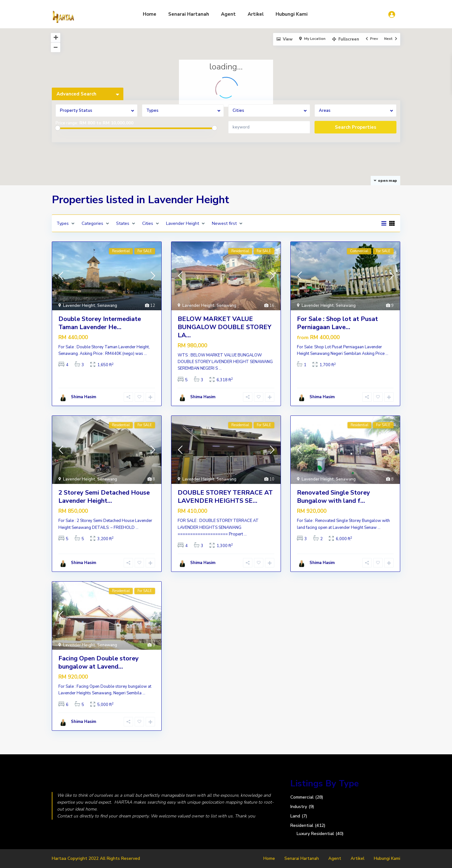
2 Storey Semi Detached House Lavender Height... (104, 497)
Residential (302, 825)
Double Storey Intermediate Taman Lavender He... (100, 323)
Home (150, 14)
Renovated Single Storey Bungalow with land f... (334, 497)
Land (295, 816)
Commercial (302, 797)
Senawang (107, 306)
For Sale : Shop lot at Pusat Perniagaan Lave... (337, 323)
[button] (186, 148)
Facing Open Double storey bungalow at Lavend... (99, 662)
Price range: (67, 123)
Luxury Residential (315, 834)
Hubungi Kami (292, 14)
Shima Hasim (83, 397)
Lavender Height (79, 306)
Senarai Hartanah (189, 14)
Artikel (256, 14)
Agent (228, 14)
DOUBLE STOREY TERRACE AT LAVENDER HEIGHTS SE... (225, 497)
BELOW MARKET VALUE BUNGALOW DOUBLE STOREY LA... (224, 327)
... (145, 354)
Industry (299, 807)
